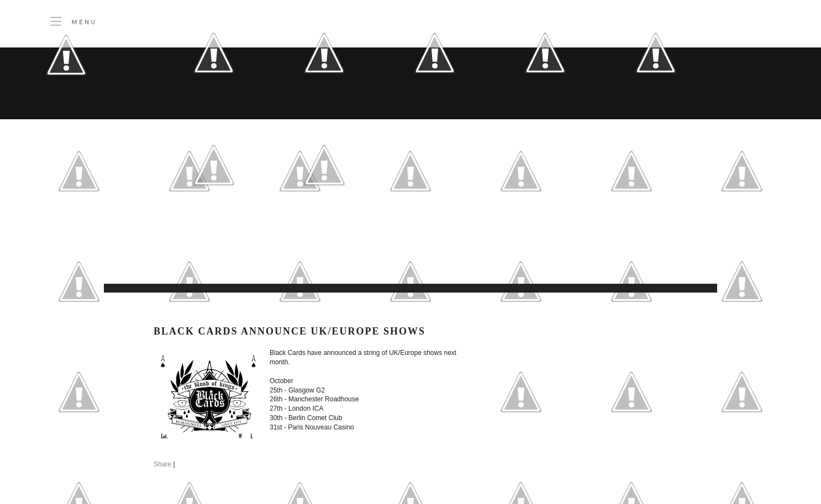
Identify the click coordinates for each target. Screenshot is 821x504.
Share (162, 464)
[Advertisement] (330, 256)
